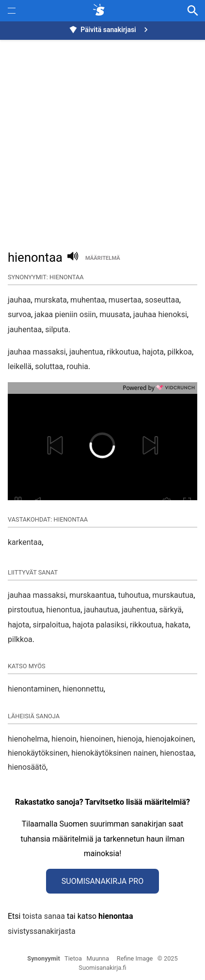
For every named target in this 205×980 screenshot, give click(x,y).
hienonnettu (83, 689)
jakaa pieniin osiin (65, 314)
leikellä (20, 366)
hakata (177, 625)
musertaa (125, 300)
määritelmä (103, 258)
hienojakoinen (169, 739)
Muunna (98, 958)
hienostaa (177, 753)
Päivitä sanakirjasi (110, 30)
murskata (51, 300)
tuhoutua (134, 595)
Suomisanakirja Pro (102, 881)
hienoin (64, 739)
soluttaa (49, 366)
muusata (115, 314)
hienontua (63, 610)
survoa (19, 314)
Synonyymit (44, 958)
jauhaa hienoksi (160, 314)
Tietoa (73, 958)
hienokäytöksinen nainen (114, 753)
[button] (61, 445)
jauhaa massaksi (37, 352)
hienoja (130, 739)
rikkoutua (123, 352)
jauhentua (86, 352)
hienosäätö (27, 767)
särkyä (170, 610)
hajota (153, 352)
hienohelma (28, 739)
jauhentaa (25, 329)
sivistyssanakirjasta (42, 931)
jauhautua (101, 610)
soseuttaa (162, 300)
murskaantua (92, 595)
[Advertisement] (102, 140)
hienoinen (97, 739)
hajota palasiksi (100, 625)
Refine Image (135, 958)
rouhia (77, 366)
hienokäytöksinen (38, 753)
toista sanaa (43, 916)
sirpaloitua (51, 625)
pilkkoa (180, 352)
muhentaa (88, 300)
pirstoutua (25, 610)
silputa (57, 329)
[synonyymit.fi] (101, 11)
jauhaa (19, 300)
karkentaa (25, 542)
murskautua (173, 595)
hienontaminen (33, 689)
